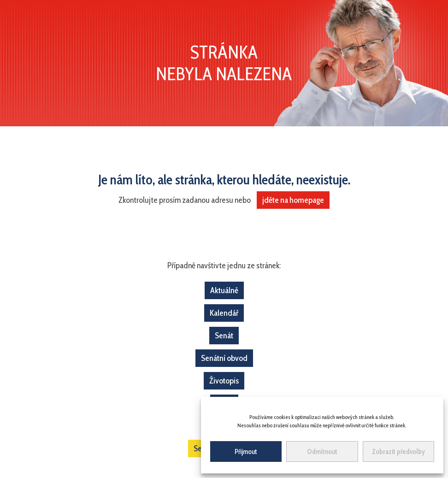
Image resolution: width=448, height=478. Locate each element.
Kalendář (224, 313)
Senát (224, 336)
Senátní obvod (224, 358)
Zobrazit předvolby (398, 452)
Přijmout (246, 452)
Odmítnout (322, 452)
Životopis (224, 381)
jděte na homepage (293, 200)
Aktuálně (224, 290)
